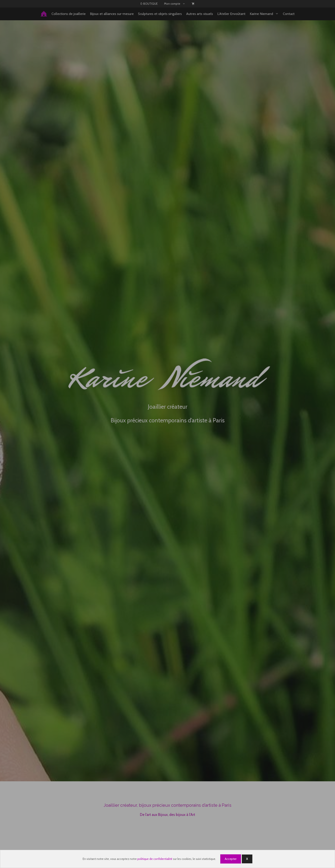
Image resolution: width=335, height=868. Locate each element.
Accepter (231, 859)
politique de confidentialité (155, 859)
